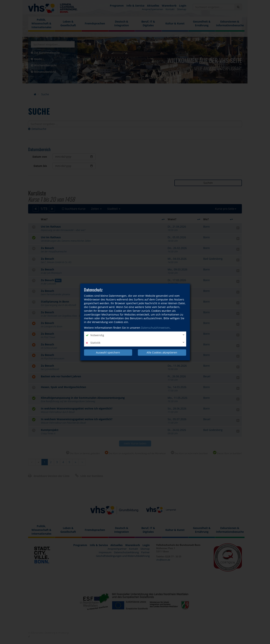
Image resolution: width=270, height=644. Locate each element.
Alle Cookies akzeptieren (162, 352)
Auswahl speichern (108, 352)
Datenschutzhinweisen (155, 328)
